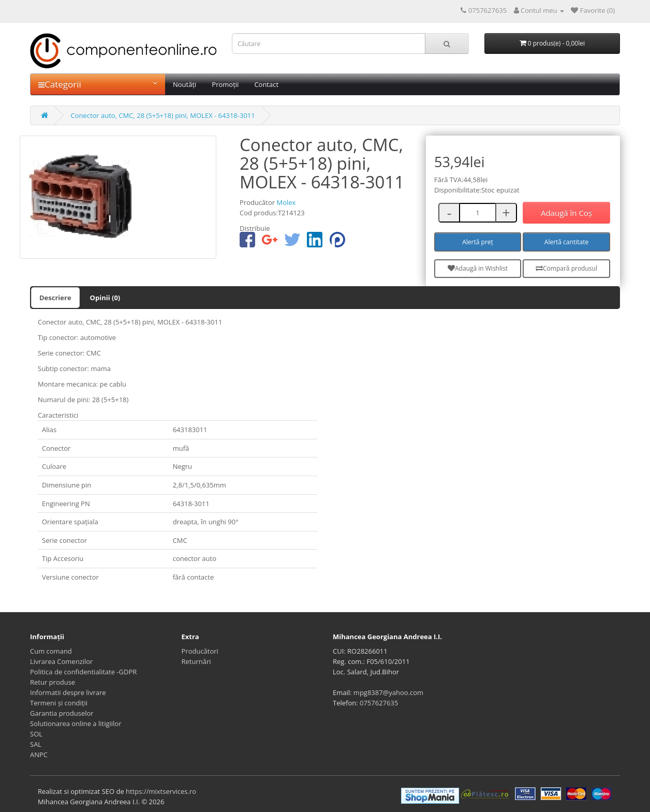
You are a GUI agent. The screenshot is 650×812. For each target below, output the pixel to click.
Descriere (55, 298)
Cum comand (51, 651)
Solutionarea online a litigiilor (76, 724)
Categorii (98, 84)
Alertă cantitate (566, 242)
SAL (36, 744)
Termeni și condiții (59, 703)
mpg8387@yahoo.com (388, 692)
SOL (36, 734)
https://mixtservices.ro (161, 791)
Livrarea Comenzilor (61, 661)
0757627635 (379, 703)
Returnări (196, 661)
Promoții (225, 84)
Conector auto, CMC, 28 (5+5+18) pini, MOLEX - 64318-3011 (163, 115)
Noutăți (184, 84)
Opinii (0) (105, 298)
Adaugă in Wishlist (478, 268)
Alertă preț (478, 242)
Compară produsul (566, 268)
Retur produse (53, 682)
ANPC (39, 755)
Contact (266, 84)
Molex (286, 202)
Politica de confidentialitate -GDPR (83, 672)
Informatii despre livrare (68, 692)
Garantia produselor (62, 713)
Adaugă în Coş (566, 213)
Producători (200, 651)
